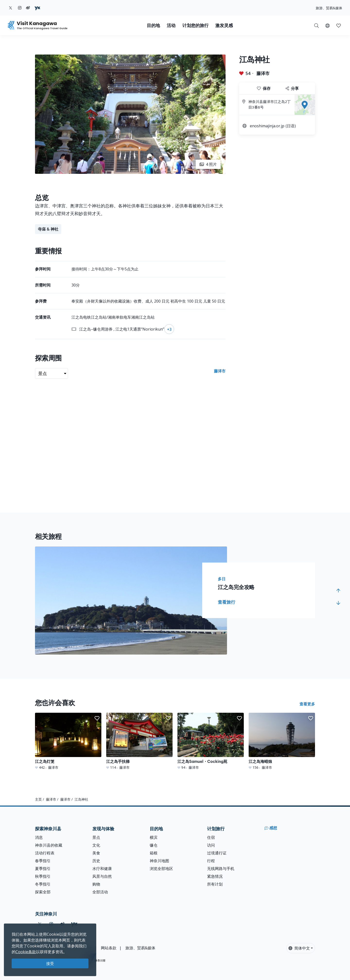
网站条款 (109, 948)
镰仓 (154, 845)
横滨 (154, 837)
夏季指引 (43, 869)
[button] (328, 25)
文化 (96, 845)
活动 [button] (171, 25)
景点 (96, 837)
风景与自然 (102, 876)
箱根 (154, 853)
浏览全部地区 (161, 869)
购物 (96, 884)
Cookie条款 (26, 952)
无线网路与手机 (221, 869)
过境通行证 (217, 853)
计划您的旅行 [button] (195, 25)
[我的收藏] (339, 25)
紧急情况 (215, 876)
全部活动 (100, 892)
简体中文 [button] (299, 948)
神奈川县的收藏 (49, 845)
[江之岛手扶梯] (139, 741)
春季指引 (43, 861)
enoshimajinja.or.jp (267, 126)
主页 (38, 799)
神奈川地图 (159, 861)
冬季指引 (43, 884)
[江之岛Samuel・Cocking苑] (211, 741)
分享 (292, 88)
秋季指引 (43, 876)
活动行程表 (45, 853)
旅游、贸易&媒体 (329, 8)
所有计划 (215, 884)
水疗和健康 (102, 869)
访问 (211, 845)
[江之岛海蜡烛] (282, 741)
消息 (39, 837)
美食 (96, 853)
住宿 (211, 837)
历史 (96, 861)
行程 (211, 861)
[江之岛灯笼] (68, 741)
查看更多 (307, 704)
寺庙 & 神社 (48, 229)
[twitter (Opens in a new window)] (11, 8)
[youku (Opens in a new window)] (37, 8)
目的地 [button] (153, 25)
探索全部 (43, 892)
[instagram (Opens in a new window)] (20, 8)
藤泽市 (263, 73)
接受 (50, 963)
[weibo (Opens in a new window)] (28, 8)
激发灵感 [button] (224, 25)
